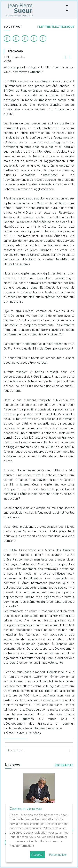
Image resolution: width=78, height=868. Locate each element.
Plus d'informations (22, 846)
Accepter (37, 855)
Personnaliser (58, 855)
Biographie (63, 765)
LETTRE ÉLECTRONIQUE (56, 27)
